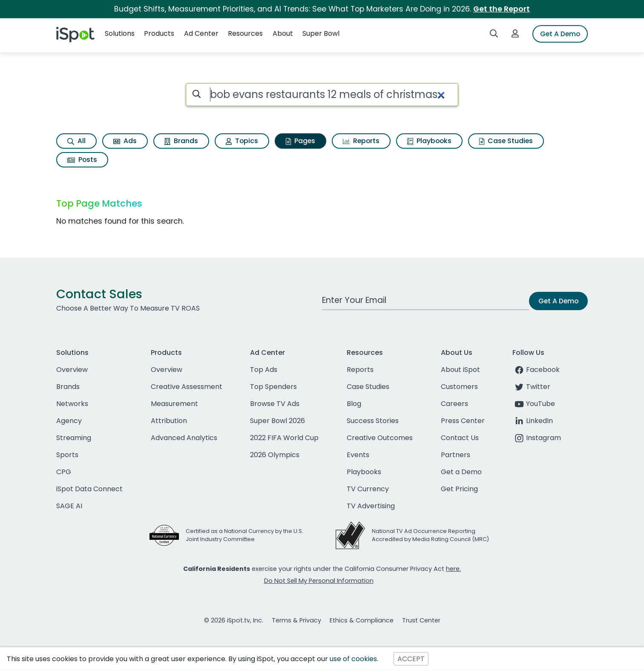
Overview (72, 370)
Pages (300, 141)
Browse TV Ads (275, 404)
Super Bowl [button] (321, 33)
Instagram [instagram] (537, 438)
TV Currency (368, 489)
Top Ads (264, 370)
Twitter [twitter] (531, 387)
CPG (64, 472)
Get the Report (502, 9)
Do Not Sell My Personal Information (319, 581)
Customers (459, 387)
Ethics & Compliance (362, 620)
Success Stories (373, 421)
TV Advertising (371, 506)
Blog (354, 404)
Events (358, 455)
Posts (82, 160)
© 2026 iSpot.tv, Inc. (234, 620)
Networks (72, 404)
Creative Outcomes (380, 438)
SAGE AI (69, 506)
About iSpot (460, 370)
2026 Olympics (275, 455)
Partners (456, 455)
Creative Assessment (187, 387)
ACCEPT (411, 659)
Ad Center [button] (201, 33)
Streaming (74, 438)
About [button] (283, 33)
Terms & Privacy (296, 620)
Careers (454, 404)
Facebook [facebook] (536, 370)
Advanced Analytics (184, 438)
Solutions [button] (120, 33)
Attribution (169, 421)
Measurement (174, 404)
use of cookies (353, 659)
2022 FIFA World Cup (284, 438)
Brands (181, 141)
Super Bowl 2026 (277, 421)
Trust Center (421, 620)
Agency (69, 421)
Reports (361, 141)
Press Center (463, 421)
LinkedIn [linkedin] (533, 421)
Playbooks (429, 141)
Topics (242, 141)
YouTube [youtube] (534, 404)
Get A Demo (560, 34)
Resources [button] (245, 33)
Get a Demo (461, 472)
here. (453, 569)
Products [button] (159, 33)
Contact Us (460, 438)
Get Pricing (459, 489)
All (76, 141)
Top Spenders (273, 387)
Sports (67, 455)
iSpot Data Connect (89, 489)
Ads (125, 141)
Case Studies (506, 141)
